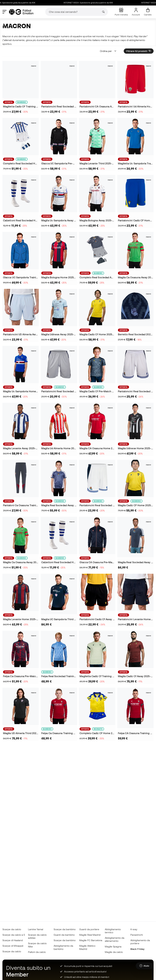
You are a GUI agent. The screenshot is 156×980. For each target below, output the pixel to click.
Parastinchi (137, 935)
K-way (134, 929)
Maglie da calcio (114, 952)
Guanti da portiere (89, 929)
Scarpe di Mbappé (13, 946)
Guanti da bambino (64, 935)
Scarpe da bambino (65, 929)
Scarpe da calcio (12, 929)
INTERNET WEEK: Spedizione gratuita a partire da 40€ (98, 3)
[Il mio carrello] (148, 12)
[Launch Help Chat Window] (144, 966)
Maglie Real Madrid (90, 935)
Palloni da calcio (37, 952)
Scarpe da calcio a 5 (14, 935)
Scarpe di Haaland (13, 940)
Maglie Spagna (113, 946)
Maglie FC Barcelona (91, 940)
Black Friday (137, 949)
